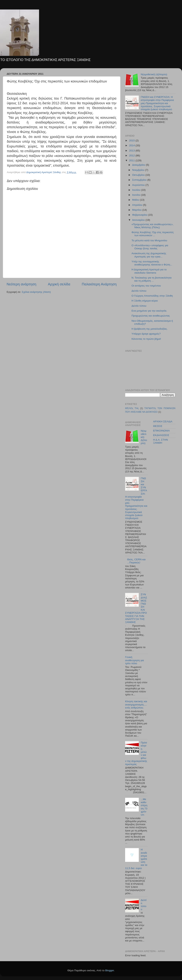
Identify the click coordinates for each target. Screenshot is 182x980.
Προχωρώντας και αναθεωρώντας (151, 316)
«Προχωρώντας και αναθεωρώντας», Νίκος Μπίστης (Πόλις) (153, 226)
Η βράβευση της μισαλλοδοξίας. (150, 329)
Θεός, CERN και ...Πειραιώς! (136, 561)
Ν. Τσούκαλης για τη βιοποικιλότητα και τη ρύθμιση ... (152, 279)
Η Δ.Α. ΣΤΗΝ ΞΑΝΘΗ (161, 441)
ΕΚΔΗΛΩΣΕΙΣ (161, 435)
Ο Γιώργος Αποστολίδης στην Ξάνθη (152, 296)
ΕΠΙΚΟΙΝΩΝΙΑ (162, 431)
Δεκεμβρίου (139, 165)
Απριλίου (138, 205)
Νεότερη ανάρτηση (22, 284)
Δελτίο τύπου (139, 291)
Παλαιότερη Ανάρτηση (99, 284)
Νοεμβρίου (139, 170)
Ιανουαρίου (139, 220)
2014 (132, 145)
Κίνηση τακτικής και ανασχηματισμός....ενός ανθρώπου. (136, 704)
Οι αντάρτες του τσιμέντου (146, 286)
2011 (132, 160)
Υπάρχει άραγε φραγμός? (146, 334)
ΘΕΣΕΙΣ (158, 426)
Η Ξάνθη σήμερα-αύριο (145, 301)
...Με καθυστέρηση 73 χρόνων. (144, 807)
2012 (132, 156)
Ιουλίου (137, 190)
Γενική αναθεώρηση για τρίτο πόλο (135, 660)
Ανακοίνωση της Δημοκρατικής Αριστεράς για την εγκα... (149, 255)
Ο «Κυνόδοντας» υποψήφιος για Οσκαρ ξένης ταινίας (150, 247)
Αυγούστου (139, 185)
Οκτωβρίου (139, 175)
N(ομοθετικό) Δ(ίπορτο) (154, 74)
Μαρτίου (137, 210)
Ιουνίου (137, 195)
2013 (132, 151)
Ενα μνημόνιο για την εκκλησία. (149, 311)
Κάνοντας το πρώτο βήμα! (146, 339)
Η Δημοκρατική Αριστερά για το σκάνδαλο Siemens (149, 271)
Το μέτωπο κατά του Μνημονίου (149, 240)
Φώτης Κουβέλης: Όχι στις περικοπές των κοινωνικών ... (153, 234)
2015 (132, 141)
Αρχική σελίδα (59, 284)
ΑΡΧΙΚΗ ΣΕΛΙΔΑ (163, 422)
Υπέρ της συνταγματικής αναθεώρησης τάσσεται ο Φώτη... (152, 263)
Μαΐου (136, 200)
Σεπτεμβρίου (140, 180)
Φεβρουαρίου (140, 215)
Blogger (110, 970)
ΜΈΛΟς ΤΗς (132, 408)
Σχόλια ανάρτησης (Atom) (36, 292)
